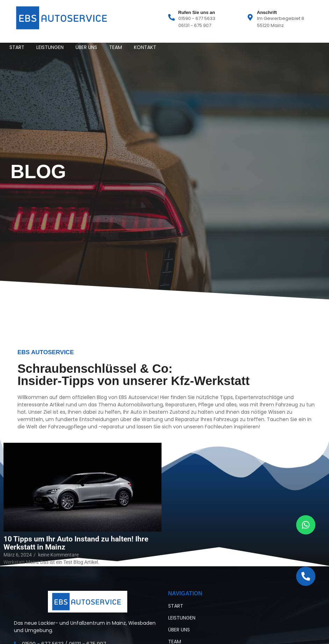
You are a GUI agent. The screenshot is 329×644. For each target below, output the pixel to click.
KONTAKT (145, 47)
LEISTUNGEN (50, 47)
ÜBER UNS (86, 47)
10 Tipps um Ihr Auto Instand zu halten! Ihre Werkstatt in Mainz (76, 543)
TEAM (116, 47)
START (17, 47)
